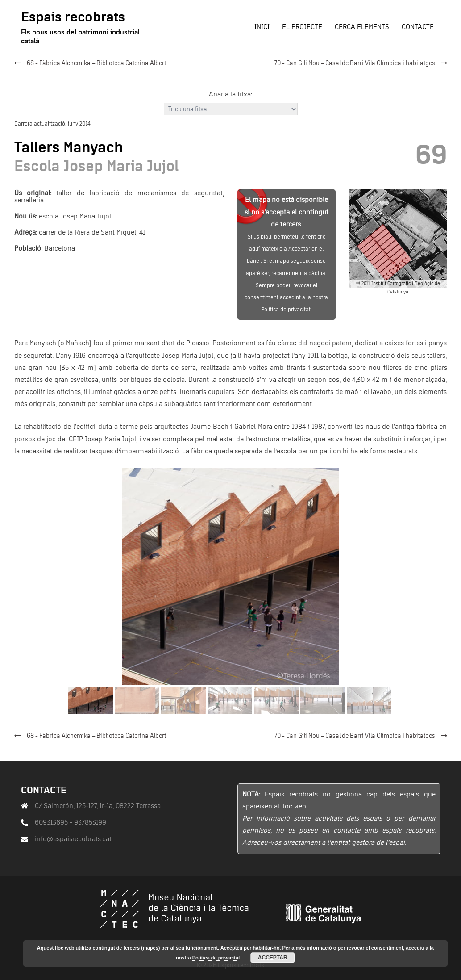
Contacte (418, 27)
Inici (262, 27)
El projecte (302, 27)
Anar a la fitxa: (230, 94)
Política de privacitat (216, 958)
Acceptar (273, 958)
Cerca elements (362, 27)
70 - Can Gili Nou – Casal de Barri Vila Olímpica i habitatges (355, 63)
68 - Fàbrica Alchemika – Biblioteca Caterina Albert (96, 63)
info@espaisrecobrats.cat (73, 839)
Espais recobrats (73, 17)
